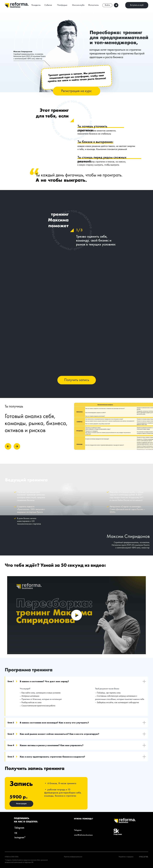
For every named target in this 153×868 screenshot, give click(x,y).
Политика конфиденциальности (73, 857)
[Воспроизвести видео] (76, 615)
